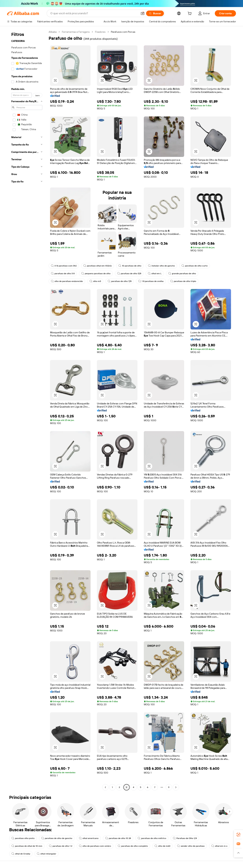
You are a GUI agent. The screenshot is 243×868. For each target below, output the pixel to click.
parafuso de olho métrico (152, 838)
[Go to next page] (176, 787)
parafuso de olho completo (133, 846)
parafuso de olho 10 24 (118, 838)
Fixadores (100, 32)
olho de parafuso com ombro (95, 846)
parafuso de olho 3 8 (63, 274)
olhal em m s (219, 846)
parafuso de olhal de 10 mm (27, 846)
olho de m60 (162, 846)
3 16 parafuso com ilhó (64, 266)
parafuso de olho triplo (183, 281)
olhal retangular (47, 854)
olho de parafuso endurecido (67, 281)
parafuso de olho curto (195, 266)
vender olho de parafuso (191, 846)
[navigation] (27, 410)
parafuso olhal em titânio (98, 266)
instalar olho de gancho (161, 266)
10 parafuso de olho (130, 266)
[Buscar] (155, 13)
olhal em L (155, 274)
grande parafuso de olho (182, 274)
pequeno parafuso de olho (96, 274)
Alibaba (53, 32)
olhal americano (89, 838)
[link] (238, 835)
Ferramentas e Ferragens (76, 32)
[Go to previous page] (105, 787)
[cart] (190, 14)
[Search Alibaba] (94, 13)
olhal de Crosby (21, 854)
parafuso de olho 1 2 (61, 846)
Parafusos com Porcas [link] (123, 32)
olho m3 (95, 281)
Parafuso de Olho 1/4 (185, 838)
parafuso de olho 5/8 (129, 274)
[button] (143, 13)
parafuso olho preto (23, 838)
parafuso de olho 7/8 (120, 281)
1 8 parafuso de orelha (151, 281)
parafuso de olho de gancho (57, 838)
